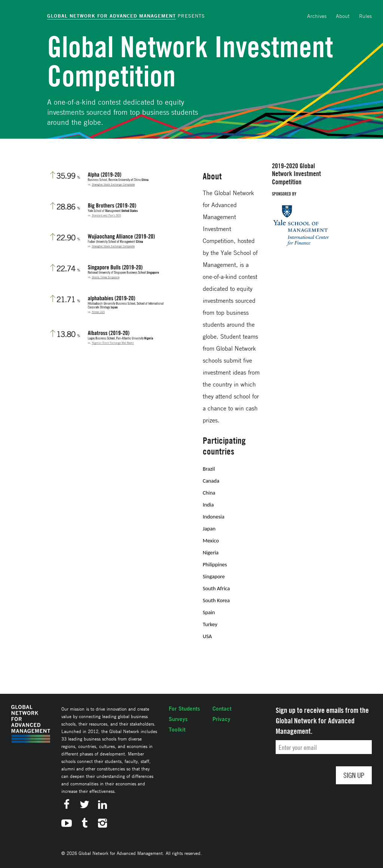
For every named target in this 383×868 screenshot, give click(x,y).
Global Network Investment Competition (190, 61)
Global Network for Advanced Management (111, 16)
